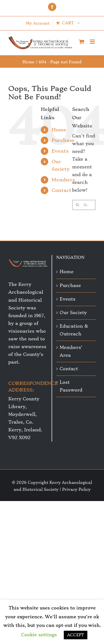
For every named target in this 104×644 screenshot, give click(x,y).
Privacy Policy (76, 489)
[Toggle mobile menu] (93, 42)
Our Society (73, 313)
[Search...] (84, 205)
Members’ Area (71, 351)
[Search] (77, 205)
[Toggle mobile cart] (82, 42)
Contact (61, 190)
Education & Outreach (74, 330)
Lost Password (71, 386)
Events (60, 151)
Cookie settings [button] (39, 635)
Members (63, 180)
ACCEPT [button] (76, 635)
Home (59, 130)
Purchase (63, 140)
